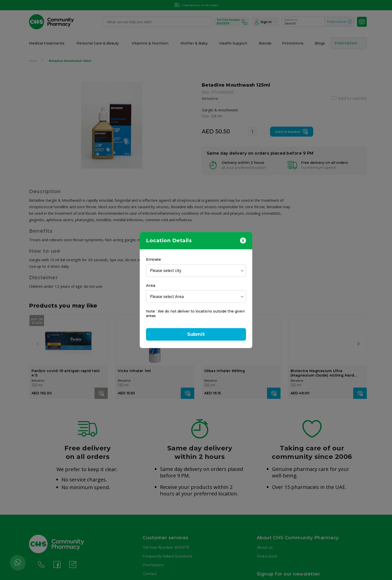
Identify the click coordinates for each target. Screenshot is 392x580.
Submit (196, 334)
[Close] (243, 240)
